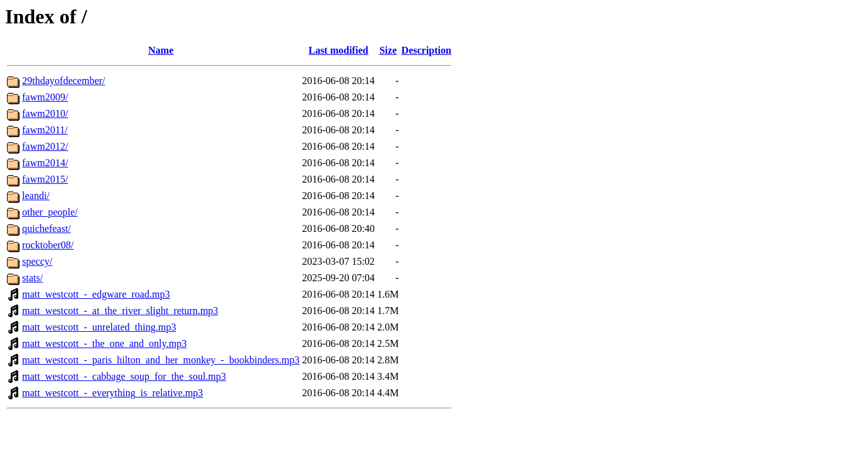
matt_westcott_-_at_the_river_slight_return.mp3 (120, 311)
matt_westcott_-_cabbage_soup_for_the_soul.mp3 (124, 376)
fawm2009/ (45, 97)
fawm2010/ (45, 113)
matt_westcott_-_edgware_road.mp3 (96, 294)
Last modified (339, 50)
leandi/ (36, 196)
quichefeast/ (46, 228)
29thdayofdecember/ (64, 81)
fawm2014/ (45, 163)
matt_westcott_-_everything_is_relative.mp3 (113, 393)
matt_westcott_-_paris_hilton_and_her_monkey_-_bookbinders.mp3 (161, 360)
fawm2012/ (45, 146)
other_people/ (50, 212)
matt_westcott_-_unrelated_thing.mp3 (99, 327)
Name (161, 50)
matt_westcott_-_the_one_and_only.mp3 (104, 343)
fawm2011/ (45, 130)
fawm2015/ (45, 179)
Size (388, 50)
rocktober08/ (48, 245)
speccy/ (37, 261)
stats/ (33, 278)
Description (426, 50)
